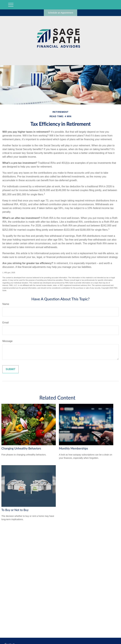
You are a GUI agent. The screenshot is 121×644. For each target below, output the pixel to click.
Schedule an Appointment (60, 13)
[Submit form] (10, 369)
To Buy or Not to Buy (15, 510)
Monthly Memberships (73, 448)
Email (6, 323)
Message (7, 341)
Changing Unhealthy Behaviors (21, 448)
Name (6, 304)
